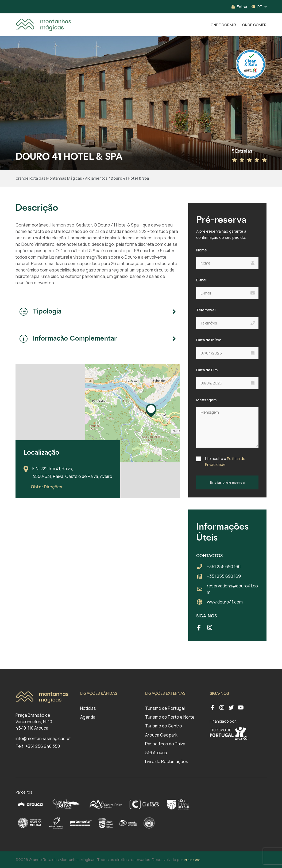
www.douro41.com (225, 602)
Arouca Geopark (161, 735)
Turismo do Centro (164, 726)
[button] (151, 410)
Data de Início (209, 340)
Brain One (192, 860)
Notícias (88, 708)
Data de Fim (207, 370)
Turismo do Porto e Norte (170, 717)
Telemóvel (206, 310)
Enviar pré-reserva (227, 482)
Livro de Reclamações (167, 761)
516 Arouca (156, 753)
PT (257, 7)
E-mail (202, 280)
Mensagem (206, 400)
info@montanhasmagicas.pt (43, 738)
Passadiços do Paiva (165, 744)
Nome (202, 250)
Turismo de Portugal (165, 708)
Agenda (88, 717)
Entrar (239, 7)
